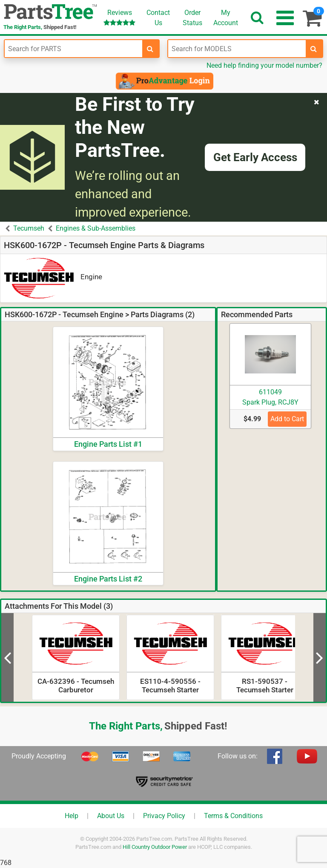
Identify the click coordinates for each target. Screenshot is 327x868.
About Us (111, 816)
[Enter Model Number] (237, 49)
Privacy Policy (164, 816)
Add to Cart (287, 419)
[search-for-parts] (150, 49)
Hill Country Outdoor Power (155, 847)
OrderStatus (192, 18)
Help (72, 816)
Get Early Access (255, 157)
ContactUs (158, 18)
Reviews (119, 17)
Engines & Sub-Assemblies (96, 228)
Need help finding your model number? (264, 65)
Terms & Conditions (233, 816)
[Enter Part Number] (73, 49)
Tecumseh (29, 228)
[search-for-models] (314, 49)
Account (226, 17)
